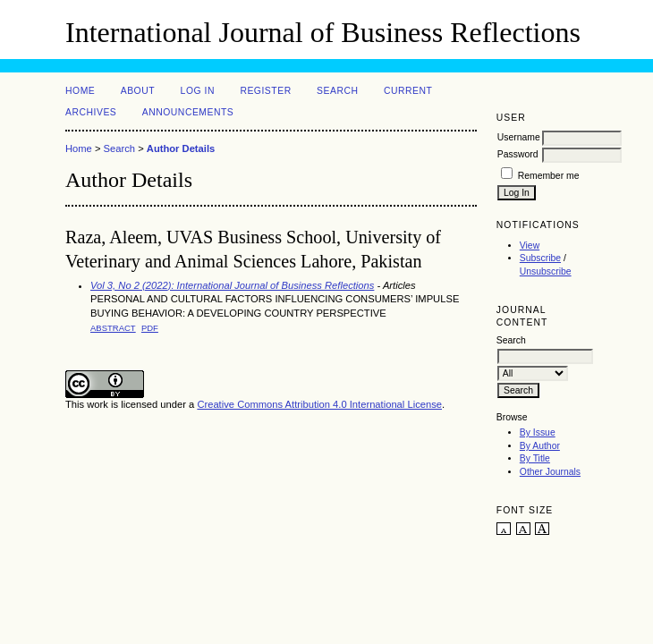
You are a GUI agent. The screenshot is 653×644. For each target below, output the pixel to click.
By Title (535, 458)
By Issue (538, 432)
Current (408, 91)
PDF (150, 328)
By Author (540, 446)
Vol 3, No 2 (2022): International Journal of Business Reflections (232, 285)
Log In (198, 91)
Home (80, 91)
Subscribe (540, 258)
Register (265, 91)
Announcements (188, 112)
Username (519, 137)
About (138, 91)
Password (518, 154)
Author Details (181, 148)
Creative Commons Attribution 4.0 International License (319, 404)
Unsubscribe (546, 271)
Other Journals (550, 472)
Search (337, 91)
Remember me (549, 176)
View (530, 246)
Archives (91, 112)
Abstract (113, 328)
